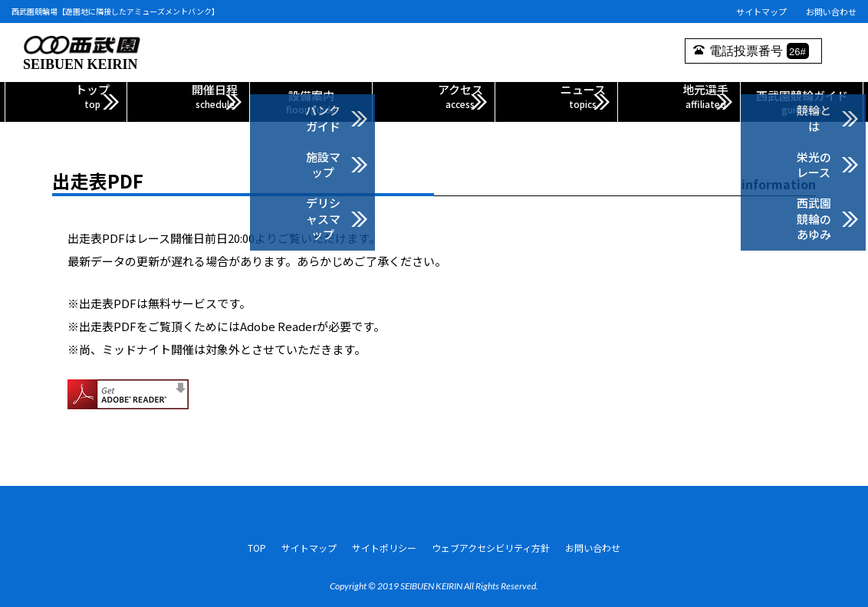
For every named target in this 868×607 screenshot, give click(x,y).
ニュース (556, 102)
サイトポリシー (384, 542)
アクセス (434, 102)
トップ (66, 102)
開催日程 (188, 102)
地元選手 (679, 102)
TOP (257, 542)
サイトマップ (761, 11)
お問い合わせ (831, 11)
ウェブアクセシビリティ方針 (491, 542)
